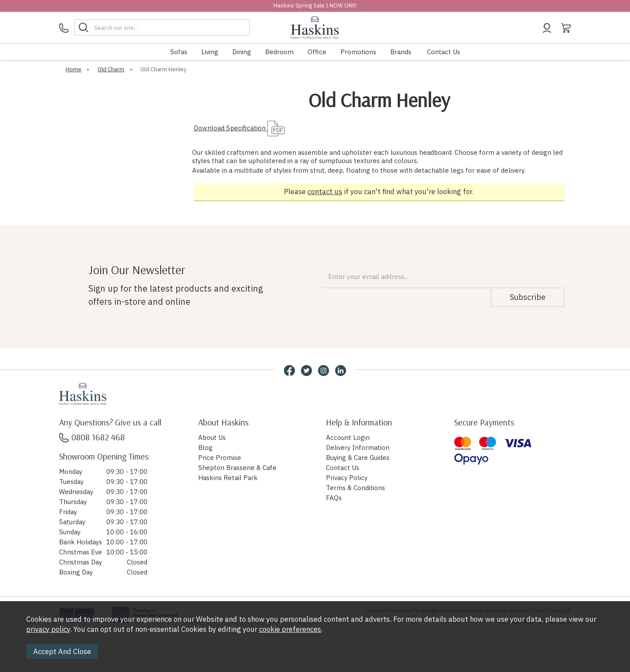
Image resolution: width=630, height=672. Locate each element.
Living (210, 52)
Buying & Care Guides (358, 458)
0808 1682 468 (92, 437)
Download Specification (239, 128)
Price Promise (220, 458)
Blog (205, 447)
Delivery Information (358, 447)
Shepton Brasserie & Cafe (237, 468)
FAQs (334, 498)
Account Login (348, 437)
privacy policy (48, 629)
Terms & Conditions (355, 488)
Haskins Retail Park (228, 478)
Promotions (358, 52)
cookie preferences (290, 629)
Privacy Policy (347, 478)
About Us (212, 437)
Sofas (179, 52)
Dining (242, 52)
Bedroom (279, 52)
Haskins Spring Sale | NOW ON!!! (315, 5)
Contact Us (444, 52)
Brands (401, 52)
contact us (325, 192)
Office (317, 52)
